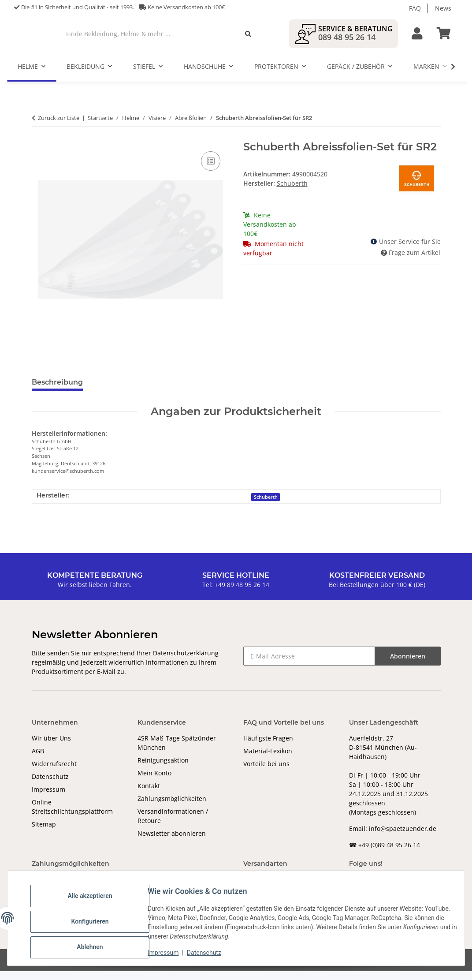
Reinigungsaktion (163, 769)
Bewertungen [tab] (122, 391)
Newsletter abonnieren (172, 842)
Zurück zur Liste (59, 127)
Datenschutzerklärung (186, 662)
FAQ (415, 8)
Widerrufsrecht (54, 772)
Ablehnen (97, 945)
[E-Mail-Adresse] (309, 665)
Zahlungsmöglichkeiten (172, 807)
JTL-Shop (426, 969)
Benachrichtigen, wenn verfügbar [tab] (223, 391)
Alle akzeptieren (97, 899)
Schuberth (266, 505)
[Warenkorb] (447, 38)
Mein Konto (154, 782)
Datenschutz (50, 785)
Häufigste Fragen (268, 747)
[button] (417, 38)
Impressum (48, 798)
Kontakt (149, 795)
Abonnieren (408, 665)
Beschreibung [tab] (57, 391)
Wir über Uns (51, 747)
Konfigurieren (97, 922)
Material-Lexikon (268, 760)
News (443, 8)
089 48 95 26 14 (347, 41)
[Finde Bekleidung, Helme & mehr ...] (194, 38)
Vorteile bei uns (266, 772)
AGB (38, 760)
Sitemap (44, 833)
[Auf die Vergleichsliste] (211, 170)
